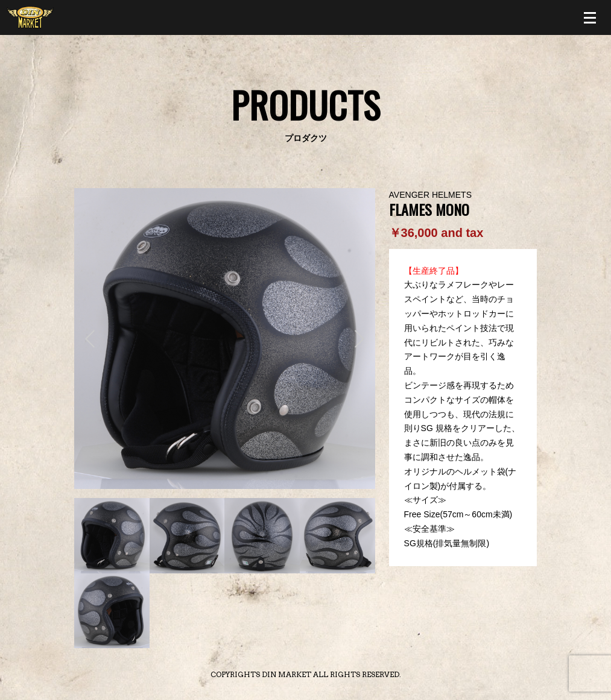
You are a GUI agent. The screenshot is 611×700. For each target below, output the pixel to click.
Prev (90, 339)
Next (359, 339)
